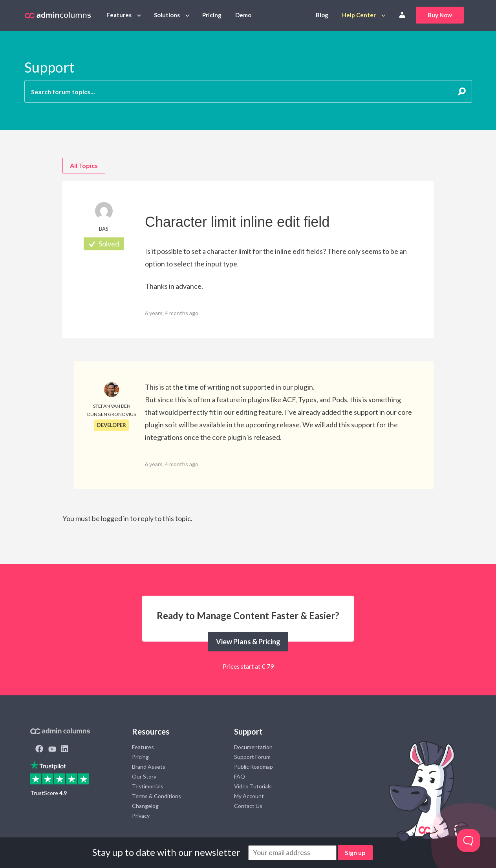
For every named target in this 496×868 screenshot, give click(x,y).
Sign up (355, 852)
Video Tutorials (253, 786)
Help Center (359, 15)
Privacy (141, 816)
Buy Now (440, 15)
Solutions (167, 15)
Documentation (253, 747)
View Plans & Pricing (248, 642)
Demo (243, 15)
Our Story (144, 776)
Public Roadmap (253, 767)
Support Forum (252, 757)
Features (119, 15)
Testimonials (148, 786)
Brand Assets (149, 767)
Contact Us (248, 806)
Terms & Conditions (156, 796)
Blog (322, 15)
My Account (249, 796)
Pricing (212, 15)
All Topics (84, 165)
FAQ (240, 776)
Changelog (145, 806)
